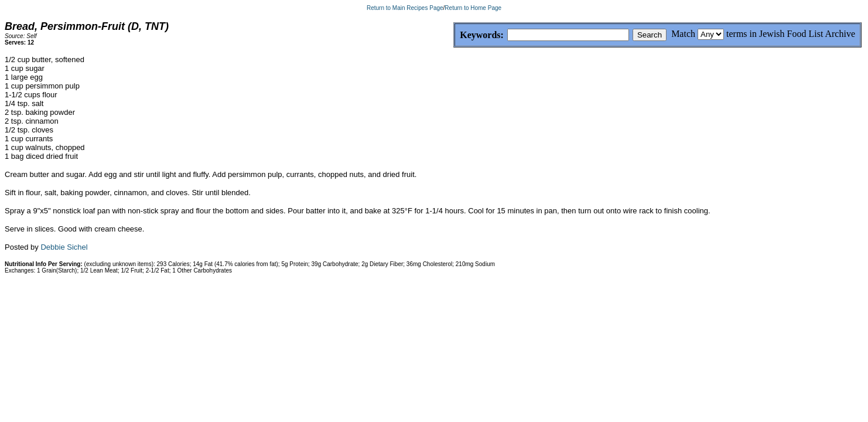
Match (683, 34)
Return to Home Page (473, 8)
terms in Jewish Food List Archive (791, 34)
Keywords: (454, 35)
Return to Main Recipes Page (405, 8)
